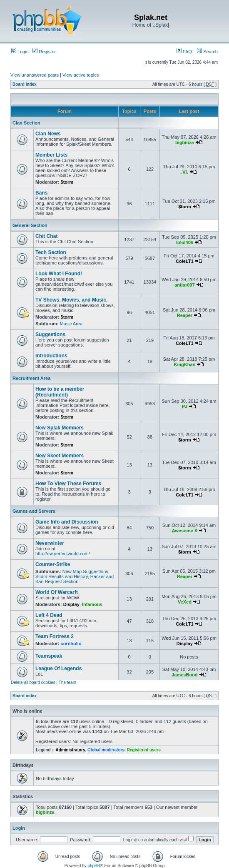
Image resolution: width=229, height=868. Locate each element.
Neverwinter (50, 543)
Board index (25, 84)
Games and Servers (34, 511)
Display (71, 604)
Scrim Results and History (62, 576)
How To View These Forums (68, 484)
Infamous (92, 604)
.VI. (185, 172)
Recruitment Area (31, 378)
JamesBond (184, 675)
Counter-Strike (53, 564)
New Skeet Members (60, 456)
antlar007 (184, 285)
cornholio (71, 644)
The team (67, 682)
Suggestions (50, 334)
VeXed (185, 602)
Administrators (70, 750)
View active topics (81, 75)
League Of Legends (58, 668)
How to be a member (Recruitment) (60, 392)
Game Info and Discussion (67, 522)
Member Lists (51, 155)
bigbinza (185, 142)
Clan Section (26, 123)
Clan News (48, 134)
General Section (30, 225)
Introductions (51, 356)
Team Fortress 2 (55, 636)
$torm (67, 182)
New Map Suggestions (85, 571)
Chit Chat (46, 236)
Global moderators (106, 750)
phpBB (94, 866)
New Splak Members (60, 428)
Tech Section (51, 252)
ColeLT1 (185, 261)
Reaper (185, 315)
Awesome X (185, 531)
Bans (41, 193)
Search (207, 52)
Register (44, 52)
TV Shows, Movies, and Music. (71, 300)
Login (20, 52)
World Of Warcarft (57, 592)
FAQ (184, 52)
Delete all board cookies (33, 682)
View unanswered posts (35, 75)
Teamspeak (49, 656)
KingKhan (184, 364)
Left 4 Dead (49, 615)
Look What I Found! (59, 274)
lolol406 (185, 242)
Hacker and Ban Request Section (75, 579)
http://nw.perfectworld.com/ (63, 554)
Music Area (71, 324)
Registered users (144, 750)
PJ (185, 407)
